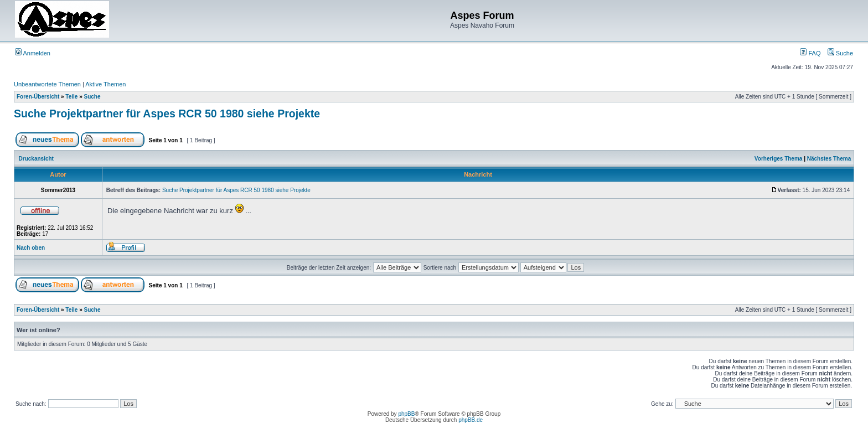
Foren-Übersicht (38, 97)
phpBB (406, 414)
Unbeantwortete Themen (47, 84)
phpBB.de (471, 420)
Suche (840, 53)
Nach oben (31, 248)
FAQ (810, 53)
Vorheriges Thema (779, 159)
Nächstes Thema (829, 159)
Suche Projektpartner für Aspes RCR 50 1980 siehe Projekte (167, 114)
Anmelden (33, 53)
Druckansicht (36, 159)
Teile (71, 97)
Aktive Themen (105, 84)
